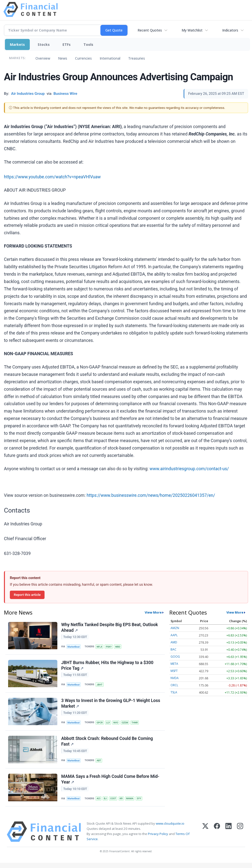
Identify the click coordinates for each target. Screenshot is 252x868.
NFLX (100, 647)
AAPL (174, 635)
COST (114, 803)
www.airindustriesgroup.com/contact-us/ (189, 469)
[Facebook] (217, 837)
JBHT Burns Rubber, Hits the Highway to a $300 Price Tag (108, 667)
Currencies (83, 58)
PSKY (110, 647)
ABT (99, 764)
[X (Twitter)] (205, 837)
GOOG (175, 657)
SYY (141, 803)
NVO (117, 725)
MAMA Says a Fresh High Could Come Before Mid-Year (110, 784)
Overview (43, 58)
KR (122, 803)
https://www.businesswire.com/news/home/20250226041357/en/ (151, 495)
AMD (174, 642)
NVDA (175, 678)
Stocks (44, 44)
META (174, 664)
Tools (88, 44)
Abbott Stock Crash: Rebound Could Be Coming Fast (107, 745)
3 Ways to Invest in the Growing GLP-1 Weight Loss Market (111, 706)
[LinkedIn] (228, 837)
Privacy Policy (158, 839)
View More (153, 612)
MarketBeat (74, 647)
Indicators (230, 30)
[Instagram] (240, 837)
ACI (99, 803)
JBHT (100, 686)
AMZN (175, 628)
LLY (109, 725)
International (110, 58)
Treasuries (137, 58)
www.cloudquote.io (170, 829)
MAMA (131, 803)
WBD (119, 647)
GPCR (100, 725)
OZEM (126, 725)
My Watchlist (192, 30)
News (63, 58)
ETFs (67, 44)
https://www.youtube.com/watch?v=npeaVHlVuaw (52, 177)
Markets (17, 44)
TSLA (174, 692)
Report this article (27, 595)
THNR (136, 725)
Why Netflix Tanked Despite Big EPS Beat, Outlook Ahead (110, 628)
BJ (106, 803)
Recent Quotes (150, 30)
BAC (173, 649)
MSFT (174, 671)
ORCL (174, 685)
